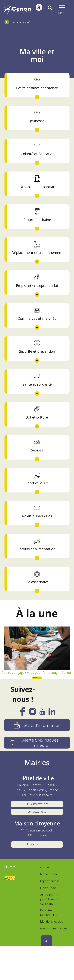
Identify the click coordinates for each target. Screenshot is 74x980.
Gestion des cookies (54, 962)
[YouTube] (42, 740)
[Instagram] (33, 739)
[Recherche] (48, 10)
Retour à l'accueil (21, 22)
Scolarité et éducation (37, 157)
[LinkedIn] (52, 740)
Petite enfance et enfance (37, 89)
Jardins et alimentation (37, 567)
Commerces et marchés (37, 328)
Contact (45, 901)
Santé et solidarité (37, 396)
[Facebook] (22, 740)
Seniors (37, 464)
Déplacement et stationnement (37, 260)
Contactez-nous (37, 842)
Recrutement (49, 908)
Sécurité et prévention (37, 362)
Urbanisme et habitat (37, 191)
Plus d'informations (37, 831)
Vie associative (37, 601)
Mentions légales (52, 955)
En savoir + (37, 704)
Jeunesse (37, 123)
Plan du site (48, 922)
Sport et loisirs (37, 499)
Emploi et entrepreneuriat (37, 294)
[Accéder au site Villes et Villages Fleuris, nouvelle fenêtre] (10, 912)
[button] (63, 10)
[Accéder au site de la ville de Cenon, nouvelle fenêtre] (10, 901)
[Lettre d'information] (37, 752)
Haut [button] (46, 975)
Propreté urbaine (37, 226)
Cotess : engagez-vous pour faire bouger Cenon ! (37, 695)
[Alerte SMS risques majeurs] (37, 769)
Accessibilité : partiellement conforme (49, 933)
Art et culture (37, 430)
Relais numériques (37, 533)
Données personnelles (49, 946)
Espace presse (50, 915)
